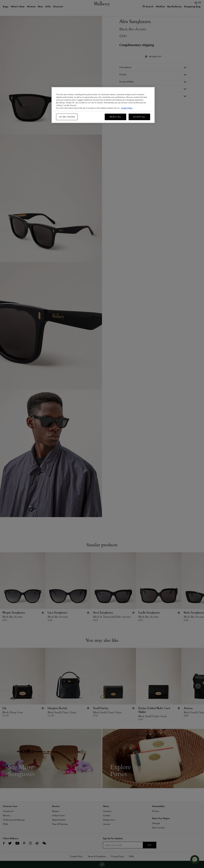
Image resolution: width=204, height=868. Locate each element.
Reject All (115, 117)
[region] (103, 105)
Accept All (139, 117)
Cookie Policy (127, 108)
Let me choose (67, 117)
